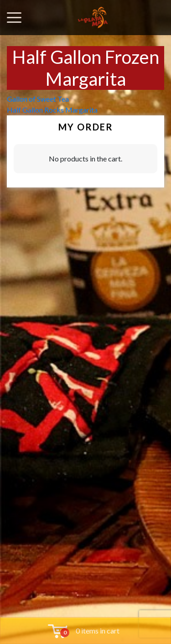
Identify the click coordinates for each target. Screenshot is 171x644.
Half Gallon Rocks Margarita (52, 110)
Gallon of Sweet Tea (38, 99)
